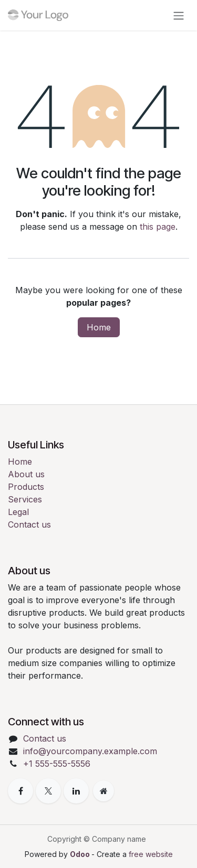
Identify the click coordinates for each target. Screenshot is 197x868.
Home (99, 327)
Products (26, 487)
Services (25, 499)
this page (158, 227)
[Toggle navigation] (179, 15)
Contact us (29, 524)
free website (151, 854)
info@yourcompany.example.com (90, 751)
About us (26, 474)
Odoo (81, 854)
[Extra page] (103, 791)
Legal (18, 512)
